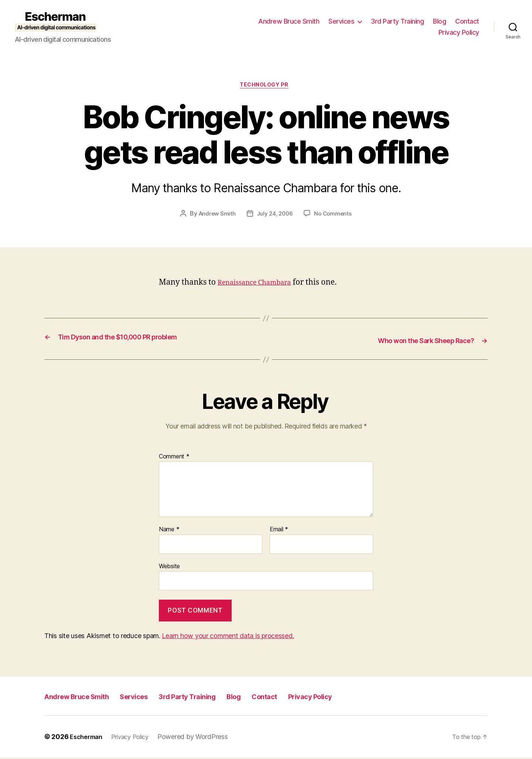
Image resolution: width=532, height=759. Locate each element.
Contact (467, 21)
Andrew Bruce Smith (289, 21)
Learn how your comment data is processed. (228, 637)
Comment (174, 458)
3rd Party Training (397, 21)
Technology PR (266, 87)
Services (341, 21)
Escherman (88, 738)
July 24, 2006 (275, 216)
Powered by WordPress (202, 738)
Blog (439, 21)
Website (169, 567)
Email (279, 531)
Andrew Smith (215, 216)
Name (169, 531)
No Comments (335, 216)
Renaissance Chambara (260, 284)
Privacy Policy (459, 32)
